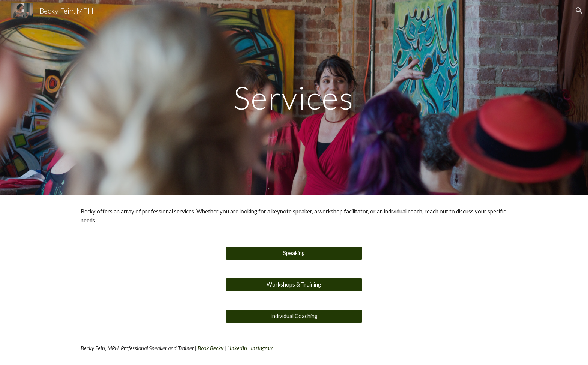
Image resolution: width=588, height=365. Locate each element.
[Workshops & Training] (294, 285)
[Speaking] (294, 253)
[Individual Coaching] (294, 316)
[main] (294, 97)
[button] (579, 11)
